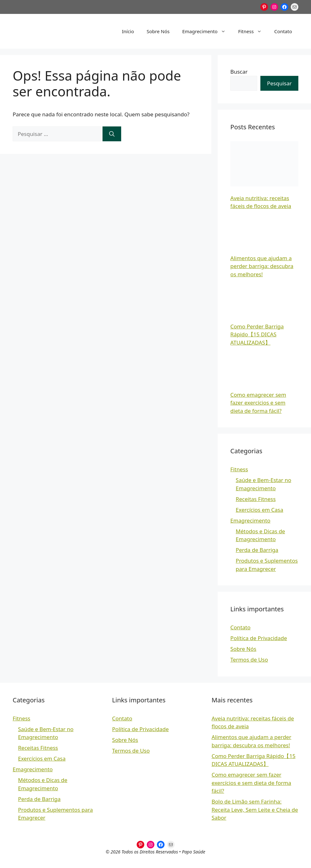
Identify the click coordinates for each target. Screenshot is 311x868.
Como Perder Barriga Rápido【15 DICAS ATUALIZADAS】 (257, 334)
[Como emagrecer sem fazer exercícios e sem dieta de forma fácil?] (264, 367)
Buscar (239, 72)
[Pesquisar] (112, 134)
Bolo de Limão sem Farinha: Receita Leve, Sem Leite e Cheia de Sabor (255, 810)
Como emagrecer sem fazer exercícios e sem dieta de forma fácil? (258, 403)
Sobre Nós (158, 31)
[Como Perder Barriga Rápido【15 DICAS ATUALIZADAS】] (264, 299)
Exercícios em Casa (259, 510)
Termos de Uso (249, 660)
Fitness (253, 31)
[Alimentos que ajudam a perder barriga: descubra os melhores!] (264, 231)
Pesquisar (279, 83)
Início (128, 31)
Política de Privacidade (259, 638)
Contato (283, 31)
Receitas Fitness (256, 499)
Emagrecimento (207, 31)
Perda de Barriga (257, 550)
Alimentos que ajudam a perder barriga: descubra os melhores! (262, 266)
